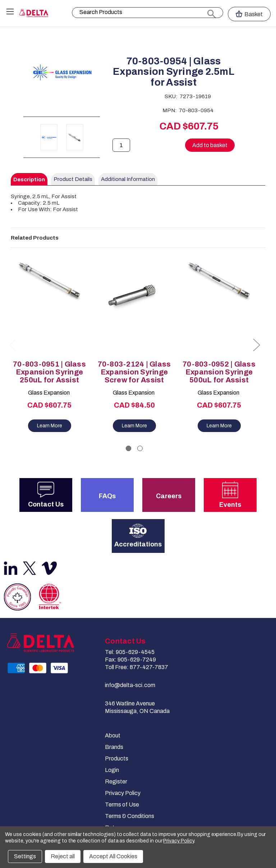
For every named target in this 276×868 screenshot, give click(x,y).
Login (112, 770)
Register (116, 781)
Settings (25, 856)
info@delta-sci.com (130, 685)
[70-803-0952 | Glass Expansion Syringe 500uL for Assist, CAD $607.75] (219, 306)
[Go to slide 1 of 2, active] (128, 448)
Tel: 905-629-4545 (130, 652)
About (113, 735)
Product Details (73, 179)
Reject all (63, 856)
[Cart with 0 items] (249, 14)
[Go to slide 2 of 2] (140, 448)
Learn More (50, 426)
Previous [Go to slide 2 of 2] (13, 345)
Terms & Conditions (130, 816)
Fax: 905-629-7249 (130, 660)
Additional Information (128, 179)
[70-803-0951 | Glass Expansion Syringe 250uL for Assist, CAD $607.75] (49, 306)
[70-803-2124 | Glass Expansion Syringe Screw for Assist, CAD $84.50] (134, 306)
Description (29, 179)
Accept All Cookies (113, 856)
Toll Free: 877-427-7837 (137, 667)
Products (117, 758)
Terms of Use (122, 805)
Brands (114, 747)
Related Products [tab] (35, 238)
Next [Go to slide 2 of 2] (256, 345)
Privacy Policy (123, 793)
